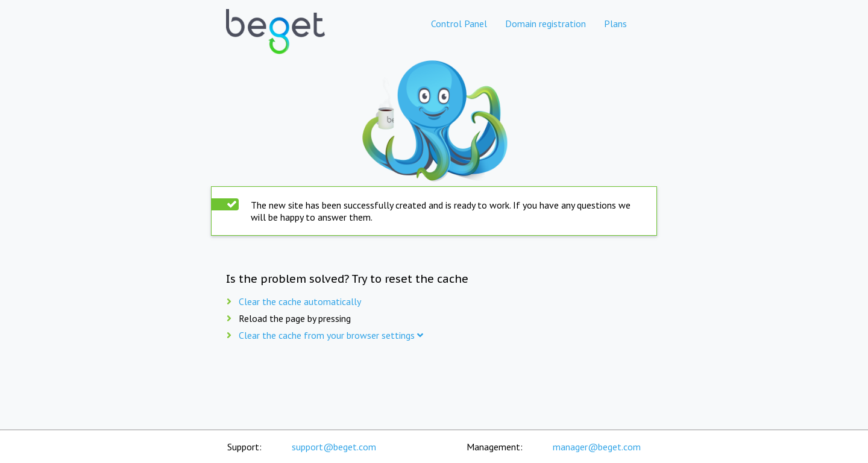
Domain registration (546, 24)
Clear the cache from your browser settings (331, 335)
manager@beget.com (597, 447)
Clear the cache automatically (300, 301)
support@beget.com (334, 447)
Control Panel (459, 24)
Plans (615, 24)
